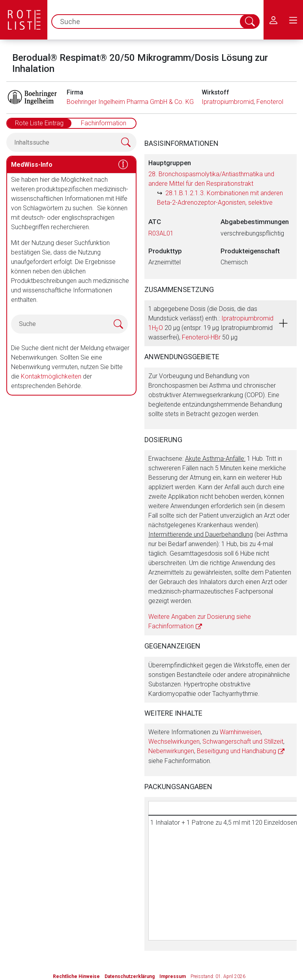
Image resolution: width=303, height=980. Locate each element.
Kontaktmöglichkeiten (51, 376)
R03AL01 (161, 233)
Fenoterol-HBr (201, 337)
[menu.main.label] (293, 20)
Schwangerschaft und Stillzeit (243, 742)
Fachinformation (104, 123)
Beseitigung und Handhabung (237, 751)
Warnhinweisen (240, 732)
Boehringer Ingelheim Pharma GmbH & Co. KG (130, 102)
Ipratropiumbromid (228, 102)
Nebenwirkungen (171, 751)
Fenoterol (270, 102)
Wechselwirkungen (174, 742)
